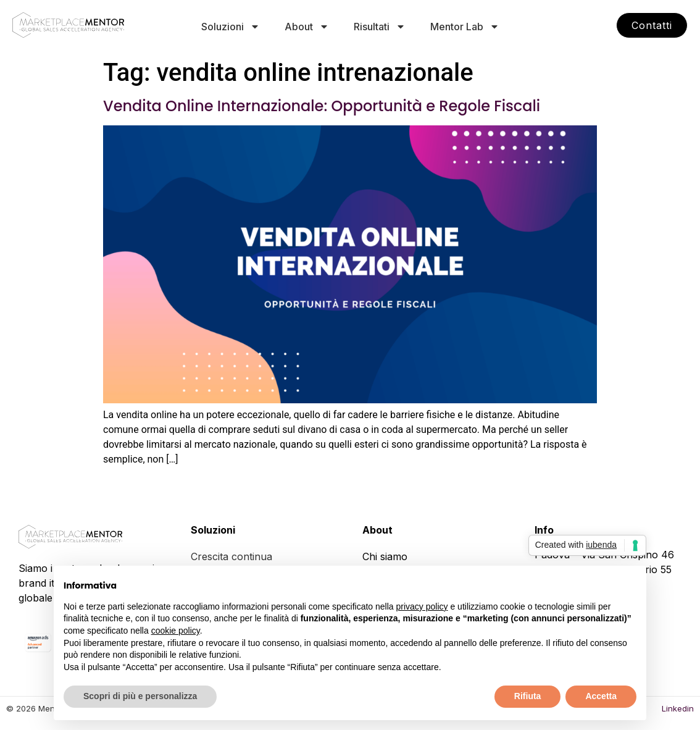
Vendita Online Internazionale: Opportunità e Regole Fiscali (322, 106)
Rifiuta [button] (528, 696)
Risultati (380, 27)
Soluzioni (231, 27)
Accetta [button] (601, 696)
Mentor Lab (465, 27)
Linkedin (678, 708)
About (307, 27)
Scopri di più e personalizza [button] (140, 696)
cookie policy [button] (176, 631)
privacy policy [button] (422, 606)
